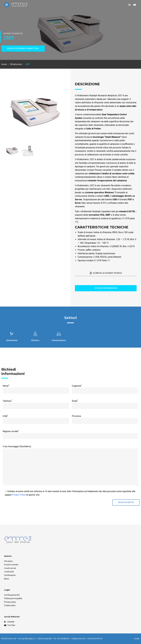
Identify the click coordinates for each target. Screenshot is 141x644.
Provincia (105, 418)
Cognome (105, 388)
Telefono (36, 403)
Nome (36, 388)
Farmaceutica (59, 340)
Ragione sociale (70, 434)
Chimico (35, 340)
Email (105, 403)
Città (36, 418)
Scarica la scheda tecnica (106, 273)
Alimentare (12, 340)
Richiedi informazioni (106, 288)
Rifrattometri (13, 34)
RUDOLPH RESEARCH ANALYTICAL (23, 48)
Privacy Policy (19, 495)
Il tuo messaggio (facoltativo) (70, 448)
